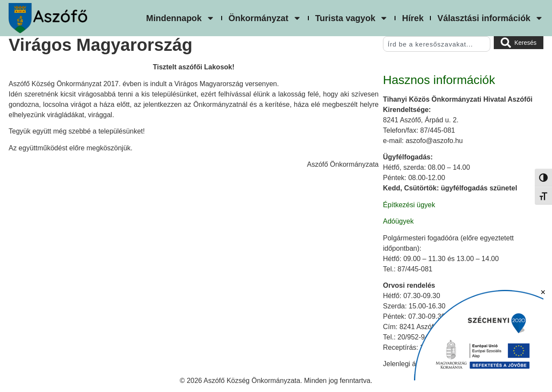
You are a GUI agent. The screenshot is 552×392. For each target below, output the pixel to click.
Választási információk (490, 18)
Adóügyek (398, 221)
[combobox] (437, 44)
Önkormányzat (265, 18)
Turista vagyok (352, 18)
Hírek (413, 18)
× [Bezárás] (543, 292)
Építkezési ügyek (409, 205)
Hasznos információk (439, 80)
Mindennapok (180, 18)
